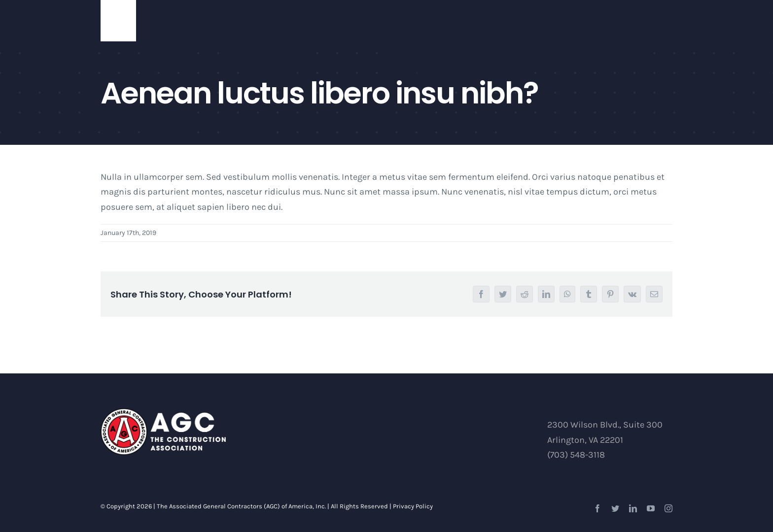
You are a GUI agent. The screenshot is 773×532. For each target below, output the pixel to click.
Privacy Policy (413, 506)
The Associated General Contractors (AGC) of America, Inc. (241, 506)
